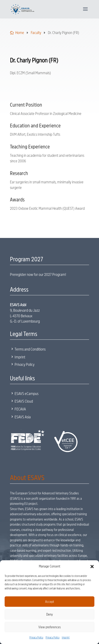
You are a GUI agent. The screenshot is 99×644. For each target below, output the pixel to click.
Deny (49, 614)
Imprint (66, 638)
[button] (92, 567)
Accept (50, 602)
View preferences (50, 627)
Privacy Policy (36, 638)
